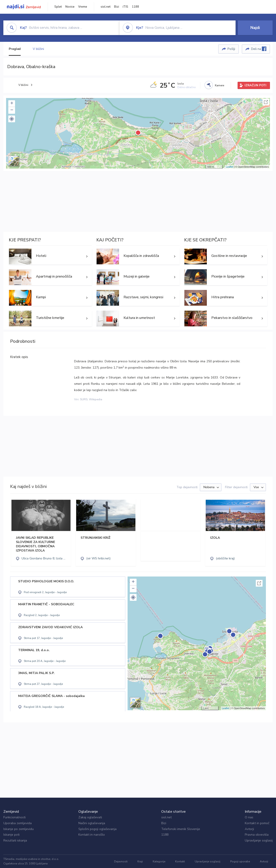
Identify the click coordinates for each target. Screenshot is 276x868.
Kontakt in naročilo (92, 835)
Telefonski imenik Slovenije (181, 829)
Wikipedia (96, 399)
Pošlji (231, 49)
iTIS (125, 7)
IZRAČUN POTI (255, 85)
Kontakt (180, 861)
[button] (12, 119)
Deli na (259, 49)
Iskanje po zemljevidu (19, 829)
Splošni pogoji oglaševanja (97, 829)
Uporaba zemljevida (18, 823)
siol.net (106, 7)
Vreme (83, 7)
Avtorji (249, 829)
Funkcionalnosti (14, 817)
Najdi (255, 28)
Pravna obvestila (257, 835)
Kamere (220, 85)
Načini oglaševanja (92, 823)
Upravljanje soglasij (259, 840)
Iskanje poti (11, 835)
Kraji (140, 861)
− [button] (12, 110)
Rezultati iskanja (15, 840)
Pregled (15, 49)
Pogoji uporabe (240, 861)
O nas (249, 817)
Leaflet (230, 167)
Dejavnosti (121, 861)
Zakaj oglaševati (90, 817)
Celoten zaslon (266, 102)
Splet (58, 7)
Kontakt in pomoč (257, 823)
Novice (70, 7)
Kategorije (159, 861)
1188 (135, 7)
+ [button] (12, 104)
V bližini (38, 49)
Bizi (117, 7)
